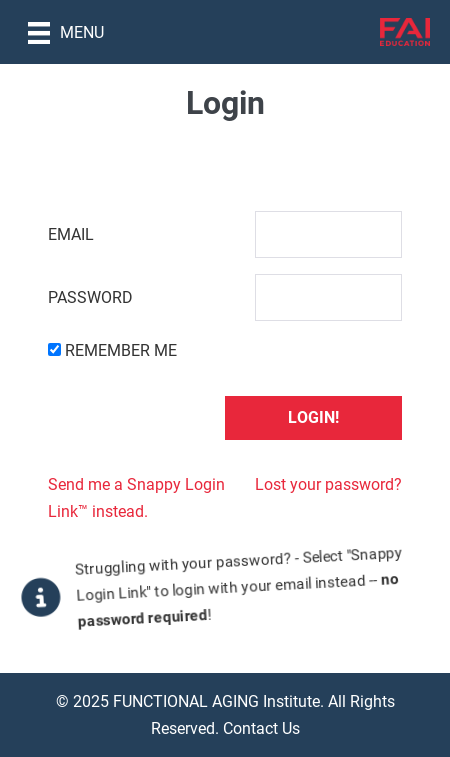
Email (71, 234)
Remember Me (121, 350)
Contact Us (261, 728)
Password (90, 297)
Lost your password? (328, 484)
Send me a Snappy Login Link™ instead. (136, 498)
